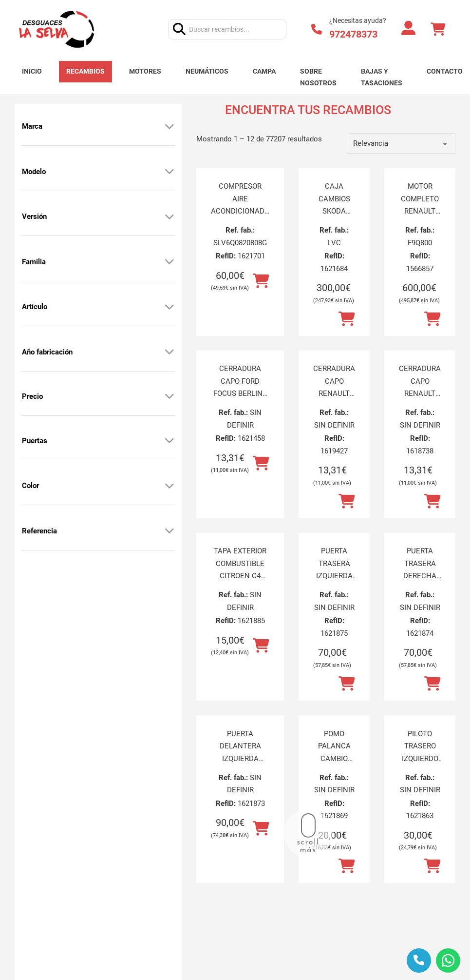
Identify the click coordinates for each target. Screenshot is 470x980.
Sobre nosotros (318, 77)
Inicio (32, 71)
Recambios (85, 71)
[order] (402, 143)
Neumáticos (207, 71)
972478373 (353, 34)
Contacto (445, 71)
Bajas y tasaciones (382, 77)
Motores (145, 71)
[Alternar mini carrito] (438, 29)
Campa (264, 71)
